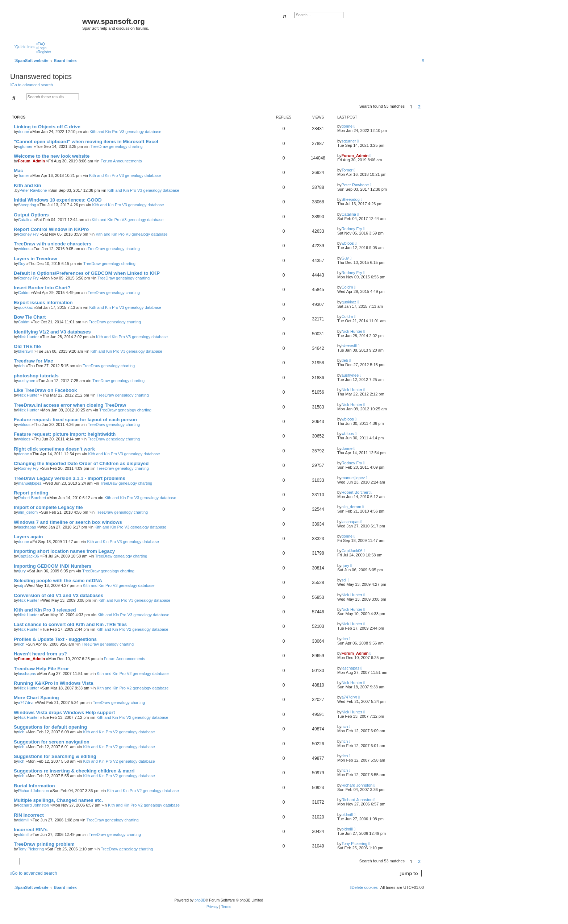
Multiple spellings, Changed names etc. (58, 800)
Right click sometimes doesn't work (54, 449)
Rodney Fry (28, 234)
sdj (21, 585)
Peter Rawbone (33, 190)
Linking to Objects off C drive (47, 127)
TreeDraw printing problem (44, 844)
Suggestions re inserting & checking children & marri (74, 771)
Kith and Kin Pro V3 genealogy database (125, 132)
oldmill (24, 820)
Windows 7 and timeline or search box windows (68, 522)
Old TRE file (27, 346)
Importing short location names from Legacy (64, 551)
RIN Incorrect (29, 815)
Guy (22, 264)
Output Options (31, 215)
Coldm (24, 293)
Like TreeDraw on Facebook (45, 390)
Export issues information (43, 303)
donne (24, 132)
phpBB (200, 900)
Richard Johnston (34, 791)
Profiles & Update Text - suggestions (55, 639)
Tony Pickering (31, 849)
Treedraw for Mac (33, 361)
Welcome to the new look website (52, 156)
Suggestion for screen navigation (52, 742)
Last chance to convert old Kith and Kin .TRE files (70, 624)
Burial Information (34, 786)
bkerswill (26, 351)
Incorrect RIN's (31, 830)
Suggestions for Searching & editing (55, 756)
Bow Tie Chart (30, 317)
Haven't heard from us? (40, 654)
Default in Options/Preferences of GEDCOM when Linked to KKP (87, 273)
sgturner (25, 146)
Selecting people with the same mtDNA (58, 581)
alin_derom (28, 512)
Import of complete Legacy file (48, 507)
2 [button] (419, 107)
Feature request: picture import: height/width (65, 434)
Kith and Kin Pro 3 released (45, 610)
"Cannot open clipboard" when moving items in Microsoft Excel (86, 142)
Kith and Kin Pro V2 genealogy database (132, 629)
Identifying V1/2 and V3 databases (52, 332)
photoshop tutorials (36, 376)
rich (21, 644)
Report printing (31, 493)
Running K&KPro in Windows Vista (53, 683)
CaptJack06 (29, 556)
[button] (426, 107)
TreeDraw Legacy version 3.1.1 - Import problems (70, 478)
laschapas (27, 527)
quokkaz (26, 307)
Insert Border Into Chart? (42, 288)
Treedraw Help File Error (41, 669)
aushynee (27, 381)
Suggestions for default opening (50, 727)
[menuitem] (41, 44)
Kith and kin (27, 185)
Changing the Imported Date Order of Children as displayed (81, 463)
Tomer (24, 175)
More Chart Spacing (36, 698)
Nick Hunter (28, 337)
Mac (18, 171)
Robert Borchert (32, 498)
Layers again (28, 537)
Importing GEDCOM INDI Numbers (53, 566)
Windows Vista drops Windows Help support (64, 712)
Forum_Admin (32, 161)
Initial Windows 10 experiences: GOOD (58, 200)
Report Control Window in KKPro (51, 229)
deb (21, 366)
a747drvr (26, 703)
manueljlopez (30, 483)
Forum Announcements (121, 161)
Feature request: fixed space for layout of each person (75, 420)
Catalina (25, 220)
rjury (22, 571)
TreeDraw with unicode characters (53, 244)
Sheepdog (27, 205)
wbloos (24, 249)
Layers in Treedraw (35, 259)
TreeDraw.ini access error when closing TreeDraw (70, 405)
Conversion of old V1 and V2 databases (59, 595)
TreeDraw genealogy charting (117, 146)
